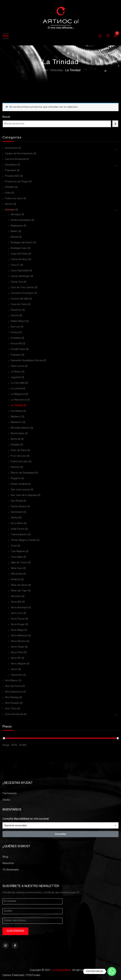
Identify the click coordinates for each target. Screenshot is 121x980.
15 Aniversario (11, 870)
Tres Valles (17, 557)
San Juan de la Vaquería (24, 495)
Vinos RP (16, 658)
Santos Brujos (19, 507)
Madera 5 (16, 417)
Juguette (16, 377)
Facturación (10, 794)
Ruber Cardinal (19, 484)
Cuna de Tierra (19, 304)
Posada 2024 (12, 176)
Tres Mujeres (18, 552)
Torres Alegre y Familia (23, 540)
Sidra (8, 193)
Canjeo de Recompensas (19, 154)
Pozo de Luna (18, 456)
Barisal (14, 237)
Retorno (15, 467)
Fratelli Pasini (18, 349)
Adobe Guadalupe (21, 220)
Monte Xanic (18, 434)
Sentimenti (17, 512)
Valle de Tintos (19, 563)
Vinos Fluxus (18, 619)
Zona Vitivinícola (14, 714)
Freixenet (16, 355)
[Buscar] (115, 124)
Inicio (44, 71)
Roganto (16, 479)
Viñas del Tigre (19, 591)
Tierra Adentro (19, 535)
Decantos (16, 310)
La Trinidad (17, 406)
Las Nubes (17, 411)
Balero (14, 231)
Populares (11, 171)
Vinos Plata (17, 653)
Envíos (6, 800)
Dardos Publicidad (13, 976)
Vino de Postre (13, 686)
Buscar (6, 117)
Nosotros (8, 864)
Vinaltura (16, 580)
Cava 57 (15, 265)
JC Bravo (16, 372)
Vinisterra (16, 596)
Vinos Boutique (19, 608)
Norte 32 (16, 439)
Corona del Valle (20, 299)
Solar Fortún (18, 529)
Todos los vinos (14, 199)
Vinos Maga (17, 630)
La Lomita (16, 389)
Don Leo (15, 327)
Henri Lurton (17, 366)
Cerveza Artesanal (15, 159)
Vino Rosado (12, 703)
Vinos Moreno (18, 641)
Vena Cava (17, 568)
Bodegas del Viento (22, 243)
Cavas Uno (17, 282)
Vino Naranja (12, 698)
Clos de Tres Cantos (22, 288)
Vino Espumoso (14, 692)
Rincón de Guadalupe (23, 473)
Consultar (60, 834)
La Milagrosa (18, 394)
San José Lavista (20, 490)
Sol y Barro (17, 523)
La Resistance (19, 400)
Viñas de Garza (19, 585)
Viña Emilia (17, 574)
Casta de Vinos (19, 260)
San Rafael (17, 501)
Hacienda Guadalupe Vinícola (27, 361)
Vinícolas (57, 71)
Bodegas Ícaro (19, 248)
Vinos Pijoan (17, 647)
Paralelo (15, 445)
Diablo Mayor (18, 321)
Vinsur (14, 669)
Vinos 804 (16, 602)
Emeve (15, 333)
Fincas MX (16, 344)
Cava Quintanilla (20, 271)
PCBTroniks (33, 976)
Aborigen (16, 215)
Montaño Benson (20, 428)
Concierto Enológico (22, 293)
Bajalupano (17, 226)
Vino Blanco (11, 681)
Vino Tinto (11, 709)
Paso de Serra (19, 450)
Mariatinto (16, 422)
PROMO (10, 187)
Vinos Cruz (17, 613)
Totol (14, 546)
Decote (15, 316)
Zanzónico (17, 675)
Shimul (14, 518)
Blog (5, 857)
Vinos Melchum (19, 636)
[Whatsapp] (112, 971)
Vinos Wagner (18, 664)
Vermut (9, 204)
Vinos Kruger (18, 625)
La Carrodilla (18, 383)
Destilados (11, 165)
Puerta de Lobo (19, 462)
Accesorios (11, 148)
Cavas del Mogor (20, 276)
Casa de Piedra (19, 254)
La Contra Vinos (61, 970)
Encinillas (16, 338)
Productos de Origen (17, 182)
